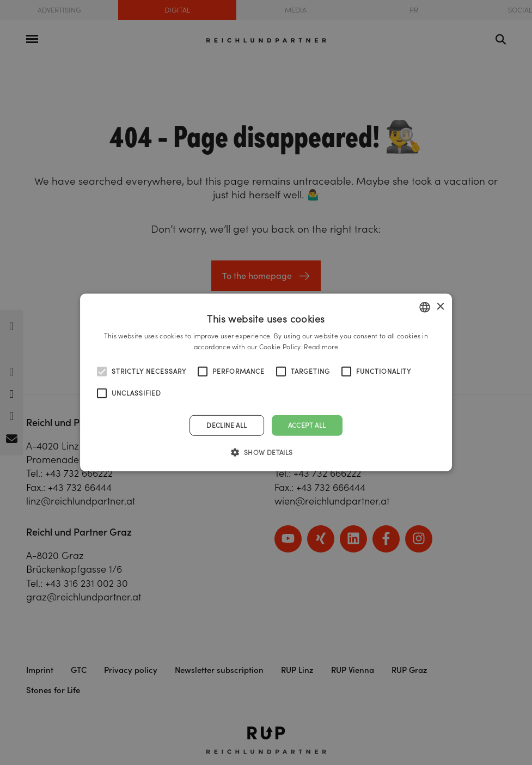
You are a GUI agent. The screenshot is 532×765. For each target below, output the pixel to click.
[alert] (266, 382)
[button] (266, 452)
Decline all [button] (227, 425)
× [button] (440, 306)
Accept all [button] (307, 425)
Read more (321, 347)
